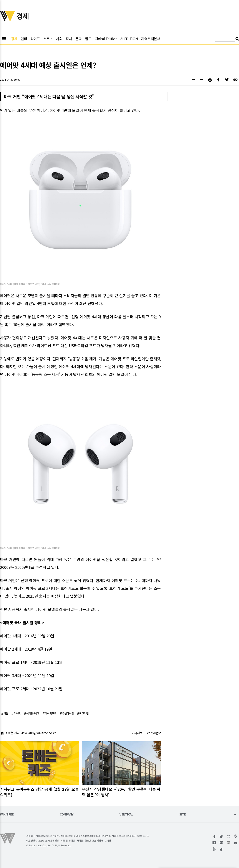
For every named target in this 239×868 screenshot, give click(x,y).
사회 (59, 39)
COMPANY (67, 815)
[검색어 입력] (225, 39)
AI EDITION (129, 39)
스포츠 (48, 39)
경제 (14, 39)
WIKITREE (7, 815)
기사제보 (137, 733)
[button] (193, 80)
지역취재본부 (151, 39)
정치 (69, 39)
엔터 (24, 39)
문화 (79, 39)
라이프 (35, 39)
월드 (88, 39)
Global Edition (106, 39)
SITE (183, 815)
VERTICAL (126, 815)
